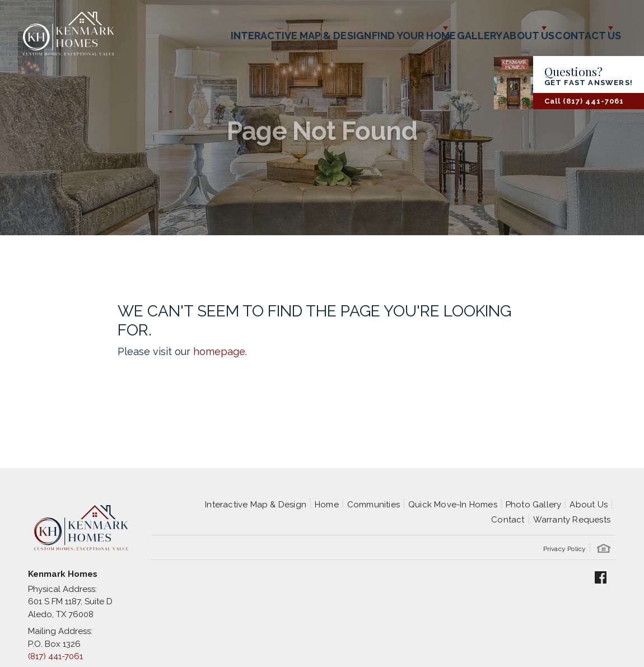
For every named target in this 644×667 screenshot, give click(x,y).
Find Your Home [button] (344, 28)
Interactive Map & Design (221, 28)
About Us (589, 505)
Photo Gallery (534, 505)
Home (327, 505)
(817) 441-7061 (55, 656)
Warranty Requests (572, 520)
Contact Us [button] (574, 28)
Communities (374, 505)
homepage (219, 351)
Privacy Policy (565, 549)
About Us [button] (493, 28)
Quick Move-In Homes (453, 505)
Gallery (430, 28)
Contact (508, 520)
